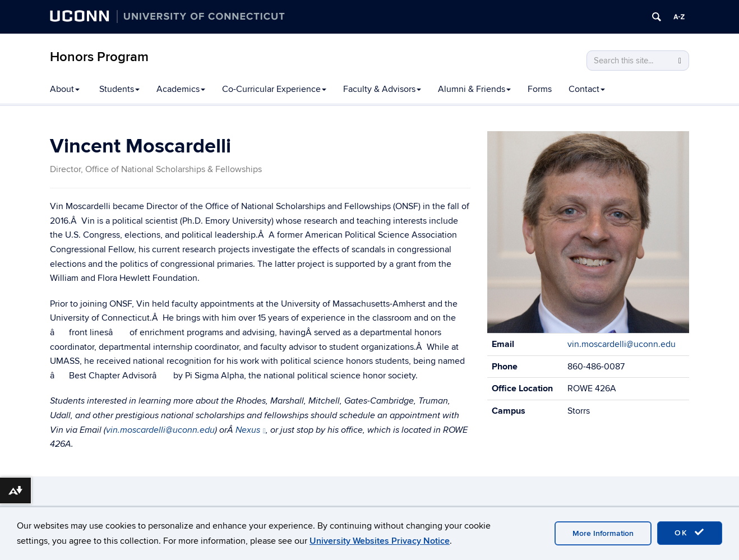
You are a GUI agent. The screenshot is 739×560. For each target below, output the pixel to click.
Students (119, 89)
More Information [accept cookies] (603, 533)
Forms (540, 89)
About (65, 89)
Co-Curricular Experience (274, 89)
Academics (181, 89)
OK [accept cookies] (690, 533)
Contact (587, 89)
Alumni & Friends (474, 89)
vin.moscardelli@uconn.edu (160, 430)
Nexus (251, 430)
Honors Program (99, 57)
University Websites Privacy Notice (380, 541)
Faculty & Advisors (382, 89)
